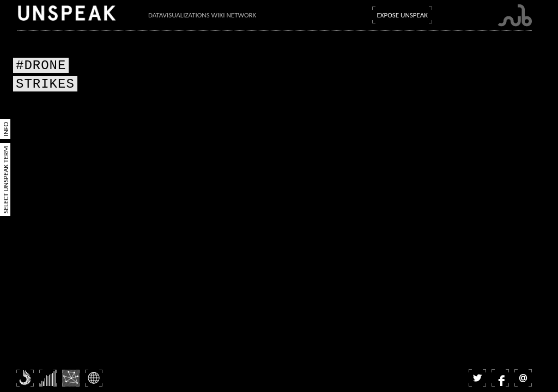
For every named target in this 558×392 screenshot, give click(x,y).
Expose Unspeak (402, 15)
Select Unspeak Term (6, 180)
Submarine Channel (515, 16)
